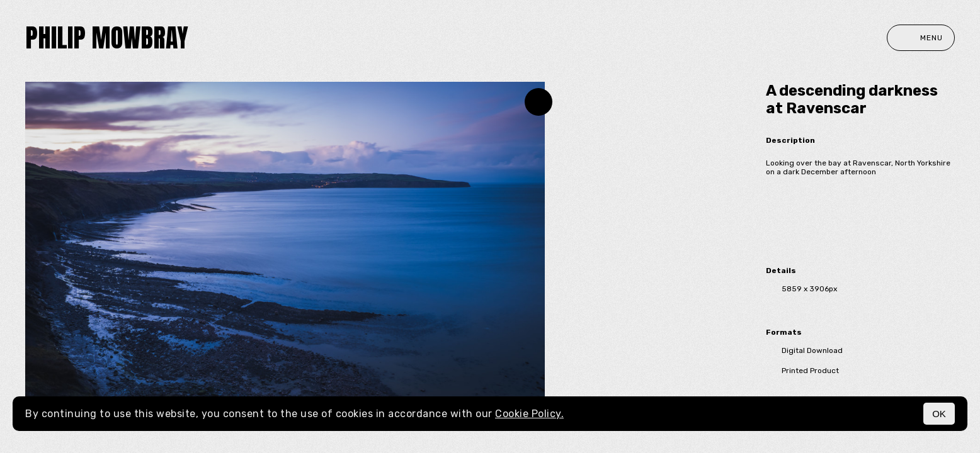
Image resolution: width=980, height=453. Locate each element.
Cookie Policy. (529, 414)
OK (939, 414)
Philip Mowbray (107, 38)
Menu (921, 38)
